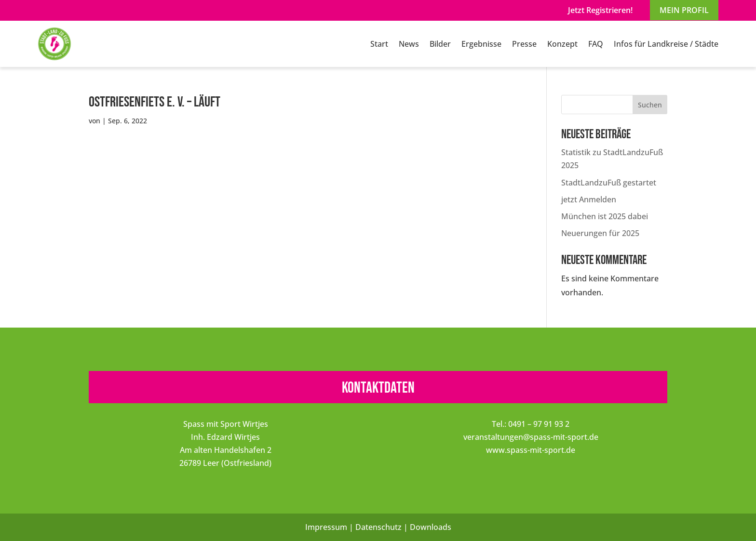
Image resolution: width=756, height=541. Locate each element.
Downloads (431, 527)
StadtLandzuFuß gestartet (609, 183)
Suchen (650, 105)
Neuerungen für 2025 (600, 233)
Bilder (440, 44)
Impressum (326, 527)
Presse (524, 44)
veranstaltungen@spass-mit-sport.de (531, 437)
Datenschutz (378, 527)
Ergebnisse (481, 44)
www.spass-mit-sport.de (531, 450)
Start (379, 44)
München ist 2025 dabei (605, 216)
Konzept (562, 44)
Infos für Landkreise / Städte (666, 44)
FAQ (596, 44)
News (409, 44)
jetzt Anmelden (589, 199)
